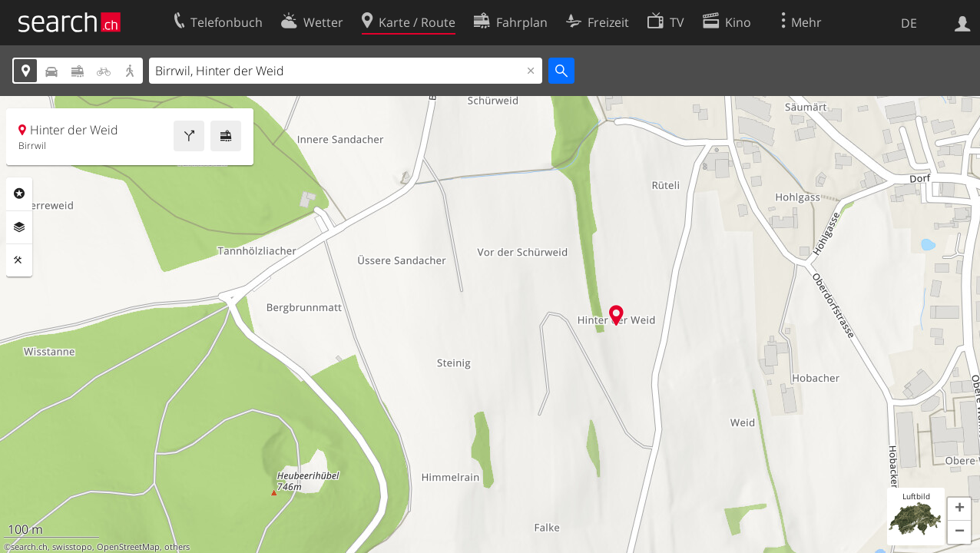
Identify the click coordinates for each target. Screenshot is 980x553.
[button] (959, 509)
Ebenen (19, 227)
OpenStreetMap (128, 547)
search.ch (29, 547)
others (177, 547)
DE (909, 23)
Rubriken (19, 194)
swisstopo (72, 547)
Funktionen (19, 260)
